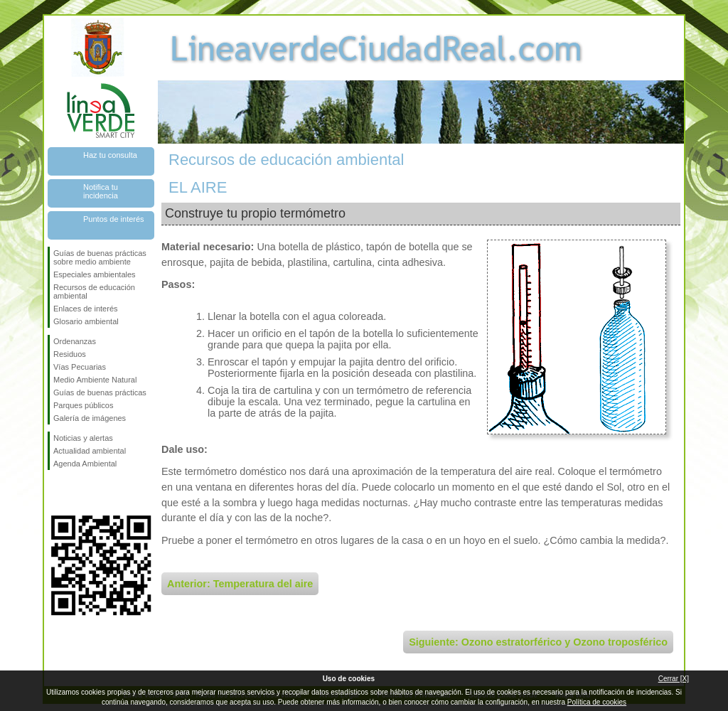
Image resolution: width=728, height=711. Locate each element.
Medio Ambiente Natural (95, 380)
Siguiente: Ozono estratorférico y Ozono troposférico (538, 642)
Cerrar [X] (674, 679)
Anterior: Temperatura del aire (240, 584)
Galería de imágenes (90, 418)
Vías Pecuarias (80, 367)
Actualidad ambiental (90, 451)
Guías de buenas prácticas (100, 392)
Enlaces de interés (86, 309)
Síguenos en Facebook (56, 493)
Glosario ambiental (86, 321)
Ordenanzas (75, 341)
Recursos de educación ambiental (94, 292)
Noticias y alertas (83, 438)
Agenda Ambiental (85, 464)
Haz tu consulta (110, 155)
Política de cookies (597, 702)
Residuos (70, 354)
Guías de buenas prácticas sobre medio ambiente (100, 257)
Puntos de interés (114, 219)
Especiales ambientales (95, 274)
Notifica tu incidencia (101, 191)
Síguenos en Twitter (80, 493)
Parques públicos (83, 405)
